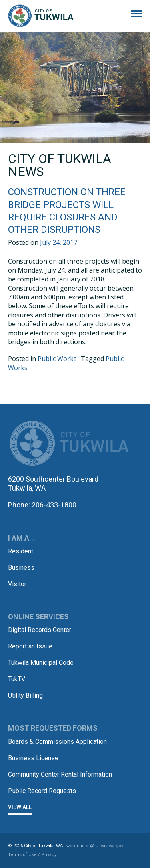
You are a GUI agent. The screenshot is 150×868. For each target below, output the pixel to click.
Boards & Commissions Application (57, 742)
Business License (33, 758)
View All (20, 807)
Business (21, 568)
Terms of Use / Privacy (32, 855)
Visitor (17, 584)
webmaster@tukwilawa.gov (95, 846)
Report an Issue (30, 646)
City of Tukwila (41, 16)
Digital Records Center (40, 630)
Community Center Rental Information (60, 774)
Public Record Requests (42, 791)
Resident (21, 551)
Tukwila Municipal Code (41, 663)
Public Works (57, 359)
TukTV (17, 679)
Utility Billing (25, 695)
